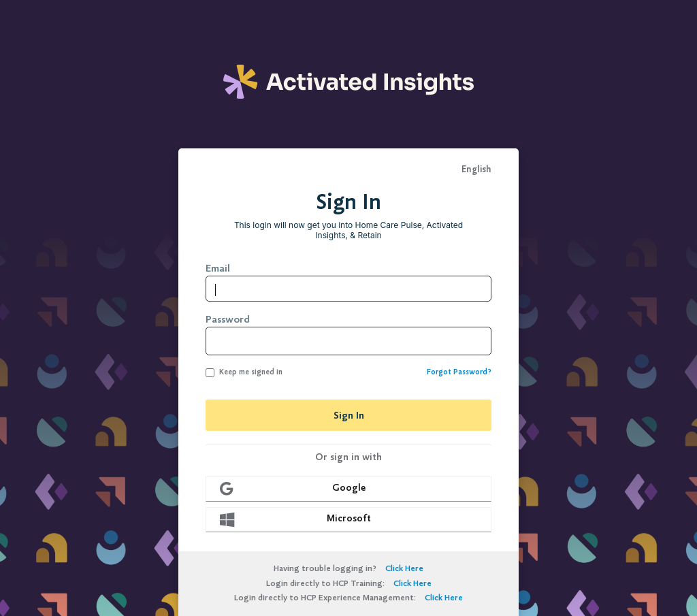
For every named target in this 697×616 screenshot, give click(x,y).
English (476, 169)
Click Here (404, 568)
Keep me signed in (244, 372)
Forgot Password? (459, 372)
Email (218, 268)
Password (228, 319)
